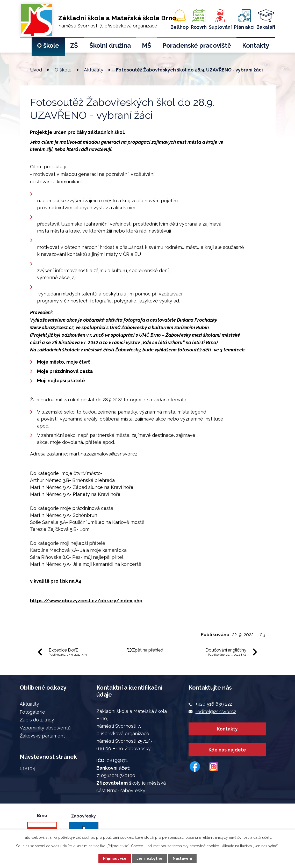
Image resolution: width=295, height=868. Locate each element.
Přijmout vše (115, 858)
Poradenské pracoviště (197, 45)
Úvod (26, 47)
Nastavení (182, 858)
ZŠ (74, 45)
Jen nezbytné (150, 858)
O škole (48, 45)
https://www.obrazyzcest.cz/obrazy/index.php (86, 601)
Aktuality (94, 70)
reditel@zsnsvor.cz (216, 711)
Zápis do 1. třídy (37, 720)
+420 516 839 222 (214, 704)
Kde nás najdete (227, 752)
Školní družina (110, 45)
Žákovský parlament (42, 736)
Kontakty (256, 45)
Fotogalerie (32, 712)
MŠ (147, 45)
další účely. (263, 837)
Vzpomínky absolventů (45, 728)
